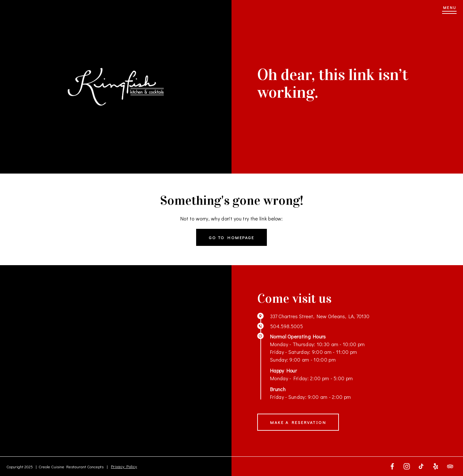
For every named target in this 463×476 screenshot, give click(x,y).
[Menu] (449, 10)
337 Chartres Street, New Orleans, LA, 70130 (320, 316)
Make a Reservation (298, 422)
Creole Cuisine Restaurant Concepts (71, 467)
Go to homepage (232, 237)
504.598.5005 (286, 326)
